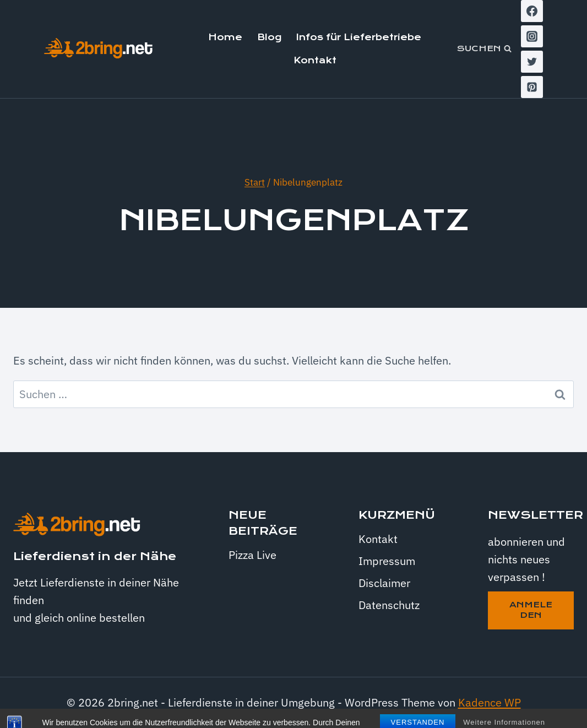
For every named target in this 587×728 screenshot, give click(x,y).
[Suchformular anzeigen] (484, 49)
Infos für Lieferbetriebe (359, 37)
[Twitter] (532, 62)
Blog (269, 37)
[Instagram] (532, 36)
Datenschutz (389, 605)
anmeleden (531, 610)
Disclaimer (384, 583)
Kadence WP (490, 702)
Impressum (387, 561)
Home (225, 37)
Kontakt (315, 60)
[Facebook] (532, 11)
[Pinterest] (532, 87)
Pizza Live (252, 555)
